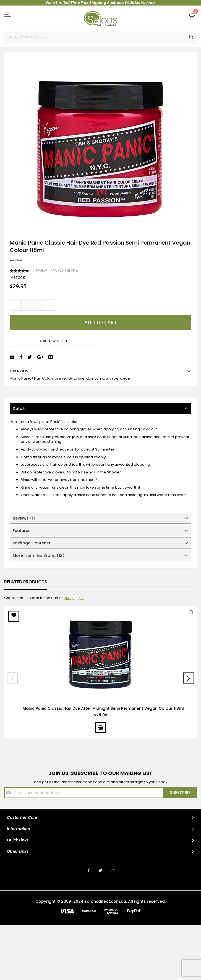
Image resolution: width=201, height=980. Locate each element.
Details (20, 409)
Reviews (24, 518)
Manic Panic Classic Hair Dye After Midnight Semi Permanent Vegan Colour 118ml (103, 708)
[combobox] (100, 37)
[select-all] (74, 598)
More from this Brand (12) (39, 555)
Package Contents (32, 543)
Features (22, 531)
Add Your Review (64, 271)
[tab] (100, 409)
